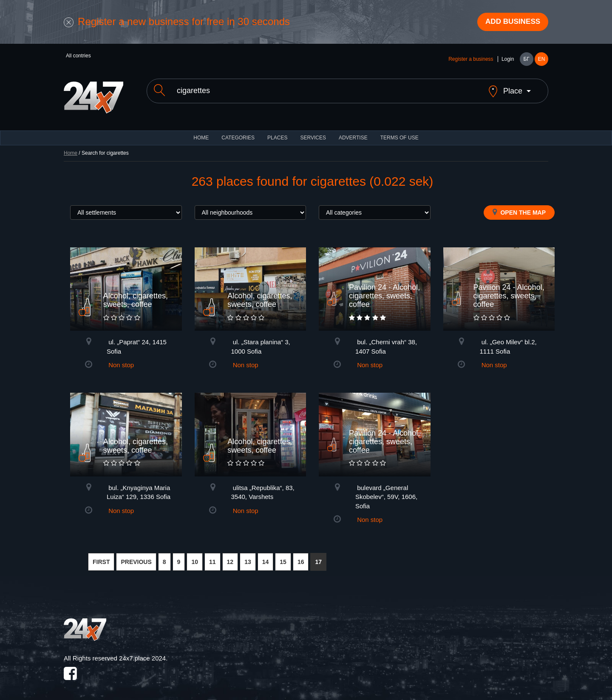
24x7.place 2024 (142, 652)
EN (542, 60)
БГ (526, 60)
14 (266, 556)
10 (195, 556)
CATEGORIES (238, 132)
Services (313, 132)
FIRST (101, 556)
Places (277, 132)
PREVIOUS (136, 556)
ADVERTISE (353, 132)
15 (283, 556)
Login (508, 60)
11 (212, 556)
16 (301, 556)
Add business (510, 23)
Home (71, 147)
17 (318, 556)
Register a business (471, 60)
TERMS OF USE (399, 132)
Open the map (519, 206)
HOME (201, 132)
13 (248, 556)
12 (230, 556)
